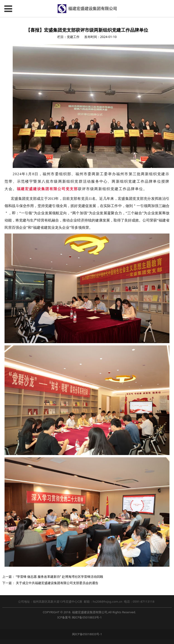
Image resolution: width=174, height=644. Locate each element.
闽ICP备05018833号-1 (87, 617)
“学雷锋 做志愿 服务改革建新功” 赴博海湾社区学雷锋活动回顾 (59, 577)
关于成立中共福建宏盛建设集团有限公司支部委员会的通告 (57, 583)
